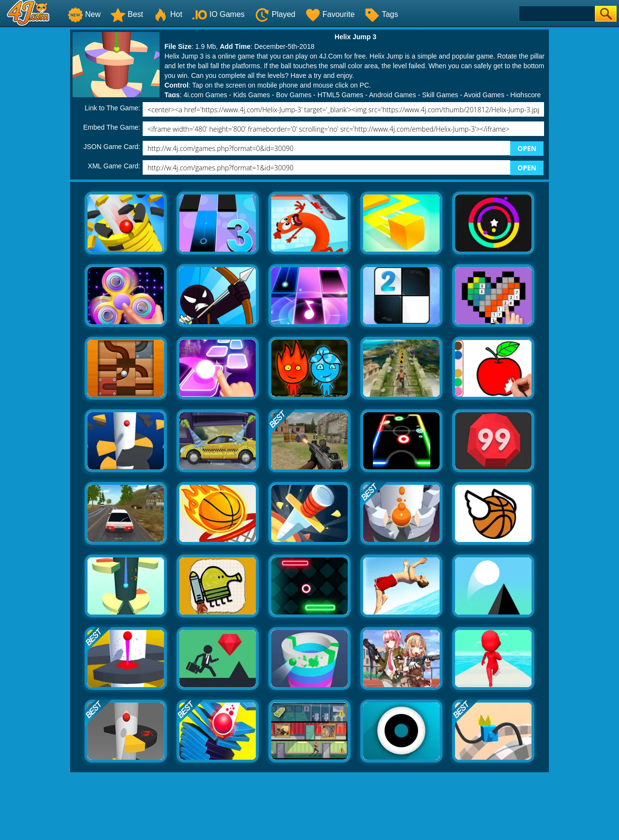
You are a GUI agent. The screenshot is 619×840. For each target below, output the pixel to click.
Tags (381, 14)
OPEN (527, 148)
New (84, 14)
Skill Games (440, 95)
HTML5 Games (340, 95)
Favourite (330, 14)
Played (275, 14)
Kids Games (251, 95)
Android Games (392, 95)
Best (127, 14)
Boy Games (294, 95)
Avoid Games (484, 95)
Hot (168, 14)
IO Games (218, 14)
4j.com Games (205, 95)
